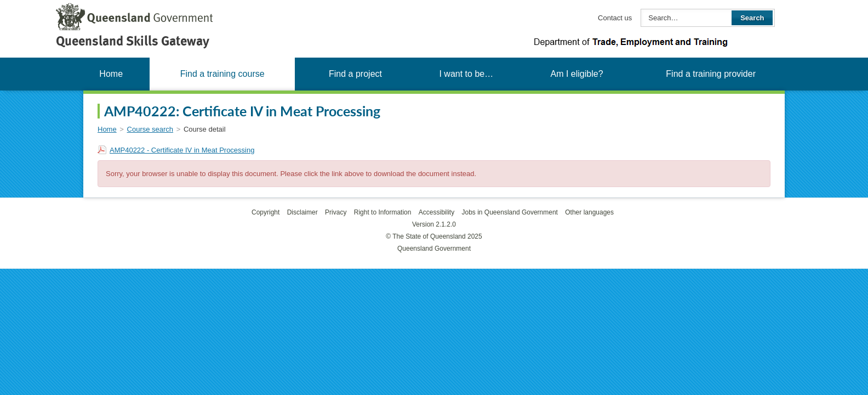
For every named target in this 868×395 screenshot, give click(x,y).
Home (111, 74)
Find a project (355, 74)
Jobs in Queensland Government (510, 212)
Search (752, 18)
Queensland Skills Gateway (133, 41)
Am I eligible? (576, 74)
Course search (150, 129)
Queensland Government (434, 249)
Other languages (589, 212)
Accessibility (436, 212)
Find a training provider (711, 74)
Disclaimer (302, 212)
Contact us (615, 18)
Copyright (265, 212)
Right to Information (383, 212)
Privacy (336, 212)
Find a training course (222, 74)
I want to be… (466, 74)
